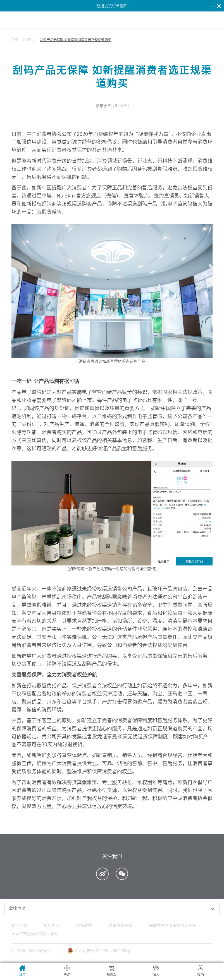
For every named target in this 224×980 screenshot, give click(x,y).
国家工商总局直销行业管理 (35, 934)
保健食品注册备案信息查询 (172, 925)
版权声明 (52, 925)
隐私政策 (84, 925)
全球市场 (17, 908)
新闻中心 (29, 40)
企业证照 (19, 925)
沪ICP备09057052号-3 (31, 951)
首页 (15, 40)
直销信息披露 (120, 925)
